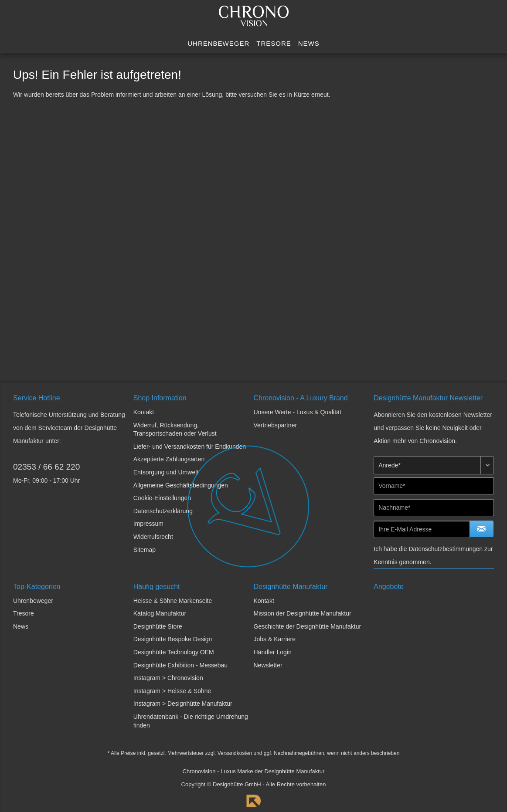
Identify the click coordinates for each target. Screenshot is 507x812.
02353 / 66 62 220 (46, 467)
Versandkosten (235, 753)
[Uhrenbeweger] (218, 44)
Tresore (24, 613)
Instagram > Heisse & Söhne (172, 691)
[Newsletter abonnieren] (481, 529)
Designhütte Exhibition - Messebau (180, 665)
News (21, 626)
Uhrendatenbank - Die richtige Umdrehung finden (191, 721)
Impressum (148, 524)
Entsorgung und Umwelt (166, 472)
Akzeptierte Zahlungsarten (169, 459)
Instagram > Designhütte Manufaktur (183, 704)
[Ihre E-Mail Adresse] (422, 529)
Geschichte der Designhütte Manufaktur (308, 626)
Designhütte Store (158, 626)
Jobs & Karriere (275, 639)
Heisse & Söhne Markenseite (173, 601)
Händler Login (273, 652)
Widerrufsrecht (153, 537)
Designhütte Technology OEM (174, 652)
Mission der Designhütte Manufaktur (303, 613)
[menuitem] (218, 44)
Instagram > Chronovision (168, 678)
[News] (309, 44)
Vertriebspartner (276, 425)
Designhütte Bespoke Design (173, 639)
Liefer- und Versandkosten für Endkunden (190, 447)
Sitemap (145, 550)
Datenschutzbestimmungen (446, 549)
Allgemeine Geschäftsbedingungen (181, 485)
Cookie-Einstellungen (162, 498)
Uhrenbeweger (33, 601)
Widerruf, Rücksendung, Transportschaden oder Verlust (175, 430)
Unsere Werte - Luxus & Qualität (298, 412)
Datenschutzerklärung (163, 511)
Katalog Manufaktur (160, 613)
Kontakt (144, 412)
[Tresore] (274, 44)
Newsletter (268, 665)
